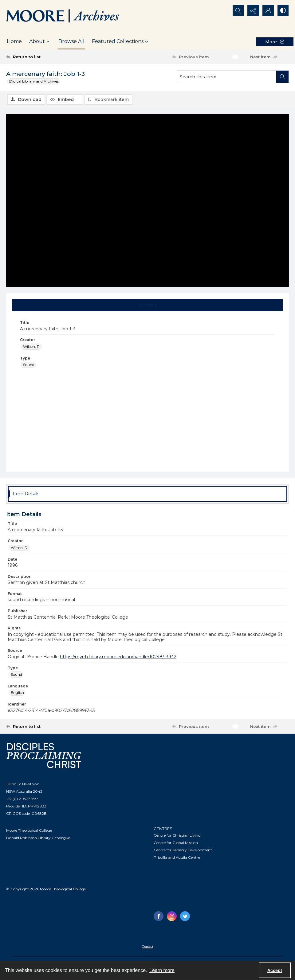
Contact (147, 947)
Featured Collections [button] (121, 41)
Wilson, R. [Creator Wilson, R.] (32, 346)
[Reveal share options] (252, 11)
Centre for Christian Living (177, 835)
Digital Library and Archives (34, 81)
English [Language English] (17, 692)
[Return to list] (44, 57)
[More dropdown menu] (275, 42)
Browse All (71, 41)
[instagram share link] (172, 916)
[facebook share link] (159, 916)
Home (14, 41)
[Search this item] (227, 77)
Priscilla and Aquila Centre (177, 857)
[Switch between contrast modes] (283, 11)
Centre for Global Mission (176, 843)
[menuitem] (147, 946)
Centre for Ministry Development (183, 850)
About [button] (40, 41)
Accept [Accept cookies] (275, 970)
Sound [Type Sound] (29, 365)
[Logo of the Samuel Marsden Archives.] (63, 17)
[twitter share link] (185, 916)
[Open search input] (237, 11)
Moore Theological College (29, 831)
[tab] (148, 305)
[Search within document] (282, 77)
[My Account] (267, 11)
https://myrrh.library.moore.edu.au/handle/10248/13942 (118, 657)
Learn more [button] (162, 970)
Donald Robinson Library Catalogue (38, 838)
